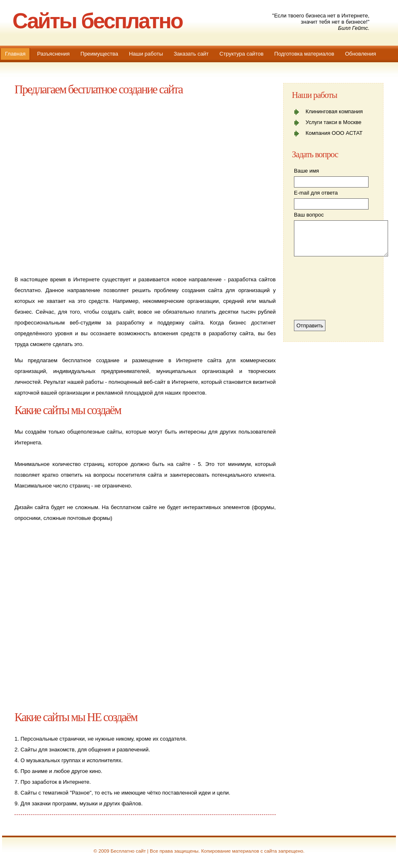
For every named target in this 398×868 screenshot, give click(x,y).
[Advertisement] (98, 184)
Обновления (360, 54)
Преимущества (99, 54)
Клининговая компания (334, 111)
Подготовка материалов (305, 54)
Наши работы (146, 54)
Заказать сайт (191, 54)
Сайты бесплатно (97, 21)
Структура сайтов (241, 54)
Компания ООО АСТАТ (334, 133)
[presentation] (328, 290)
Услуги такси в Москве (334, 122)
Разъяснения (53, 54)
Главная (15, 54)
